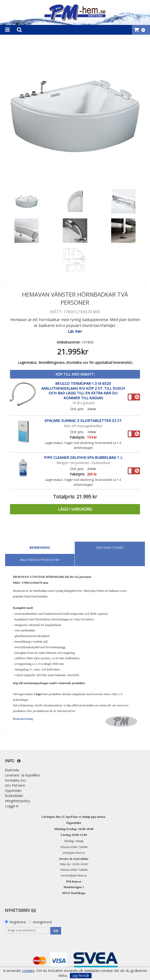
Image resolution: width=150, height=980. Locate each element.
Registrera (18, 922)
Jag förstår (81, 975)
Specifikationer (110, 548)
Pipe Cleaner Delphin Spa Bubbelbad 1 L (83, 457)
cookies (28, 971)
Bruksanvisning (23, 719)
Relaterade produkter (40, 560)
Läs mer (75, 331)
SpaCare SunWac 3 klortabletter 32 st (83, 420)
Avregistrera (42, 922)
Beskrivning (40, 548)
